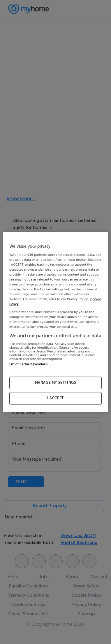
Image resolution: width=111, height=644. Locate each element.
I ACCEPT (55, 398)
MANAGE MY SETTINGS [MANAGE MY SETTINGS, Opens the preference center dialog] (56, 383)
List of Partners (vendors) (29, 364)
